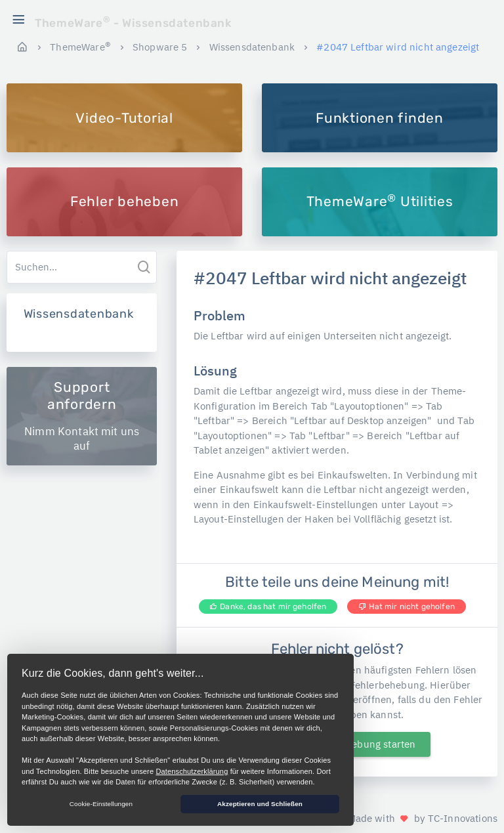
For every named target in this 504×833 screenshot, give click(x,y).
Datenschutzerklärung (192, 771)
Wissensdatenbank (252, 47)
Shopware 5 (160, 47)
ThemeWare (80, 47)
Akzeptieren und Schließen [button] (260, 804)
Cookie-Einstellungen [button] (101, 804)
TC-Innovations (463, 818)
